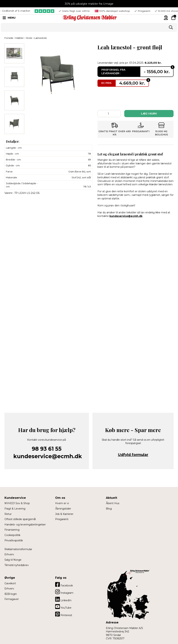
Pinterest (64, 614)
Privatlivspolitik (14, 540)
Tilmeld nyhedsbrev (17, 565)
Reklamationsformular (18, 549)
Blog (109, 509)
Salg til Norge (13, 560)
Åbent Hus (113, 503)
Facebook (64, 584)
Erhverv (9, 554)
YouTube (63, 607)
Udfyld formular (133, 455)
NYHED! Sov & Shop (17, 503)
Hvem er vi (62, 503)
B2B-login (11, 594)
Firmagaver (12, 599)
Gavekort (10, 583)
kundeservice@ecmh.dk (126, 216)
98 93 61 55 (47, 449)
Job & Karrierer (64, 514)
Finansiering (12, 530)
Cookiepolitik (12, 535)
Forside (9, 38)
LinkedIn (63, 599)
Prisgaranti (62, 519)
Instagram (64, 592)
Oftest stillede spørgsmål (20, 519)
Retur (8, 514)
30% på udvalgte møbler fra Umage (89, 4)
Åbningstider (63, 509)
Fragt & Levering (15, 509)
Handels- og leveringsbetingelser (25, 525)
